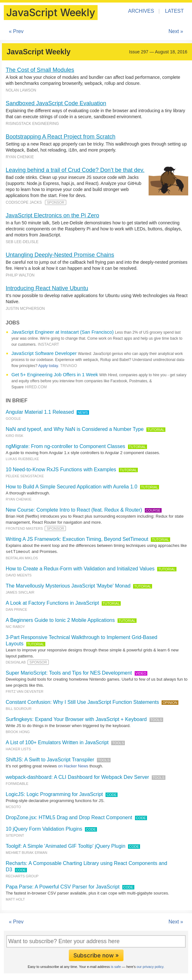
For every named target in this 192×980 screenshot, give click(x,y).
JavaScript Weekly (51, 13)
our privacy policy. (150, 966)
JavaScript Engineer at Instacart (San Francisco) (63, 332)
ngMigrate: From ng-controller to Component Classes (65, 446)
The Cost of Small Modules (40, 70)
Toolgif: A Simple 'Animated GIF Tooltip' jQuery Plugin (66, 846)
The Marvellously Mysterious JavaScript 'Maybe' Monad (68, 585)
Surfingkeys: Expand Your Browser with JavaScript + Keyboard (76, 719)
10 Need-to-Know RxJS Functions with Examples (61, 470)
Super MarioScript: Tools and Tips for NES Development (69, 673)
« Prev (16, 31)
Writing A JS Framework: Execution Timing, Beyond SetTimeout (77, 539)
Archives (141, 11)
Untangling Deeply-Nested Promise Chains (60, 255)
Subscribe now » (96, 955)
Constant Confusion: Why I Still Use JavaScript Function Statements (82, 702)
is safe (116, 966)
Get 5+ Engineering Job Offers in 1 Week (55, 374)
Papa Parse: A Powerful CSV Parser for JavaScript (63, 886)
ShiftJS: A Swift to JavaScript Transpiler (50, 759)
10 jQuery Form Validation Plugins (44, 829)
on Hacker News (73, 766)
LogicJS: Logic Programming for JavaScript (54, 794)
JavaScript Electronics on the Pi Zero (52, 215)
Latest (174, 11)
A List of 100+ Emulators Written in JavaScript (57, 742)
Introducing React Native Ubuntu (47, 288)
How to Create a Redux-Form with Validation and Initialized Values (80, 568)
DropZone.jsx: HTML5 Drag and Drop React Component (69, 817)
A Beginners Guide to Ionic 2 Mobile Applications (60, 620)
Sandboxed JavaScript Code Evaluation (56, 103)
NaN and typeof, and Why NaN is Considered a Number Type (75, 429)
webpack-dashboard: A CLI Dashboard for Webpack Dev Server (77, 777)
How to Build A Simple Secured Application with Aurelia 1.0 (71, 487)
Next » (176, 31)
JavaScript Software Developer (44, 353)
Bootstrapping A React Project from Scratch (61, 137)
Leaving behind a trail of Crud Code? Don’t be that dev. (75, 170)
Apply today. (49, 366)
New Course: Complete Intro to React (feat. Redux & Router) (74, 510)
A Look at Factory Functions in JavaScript (52, 603)
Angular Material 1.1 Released (40, 412)
